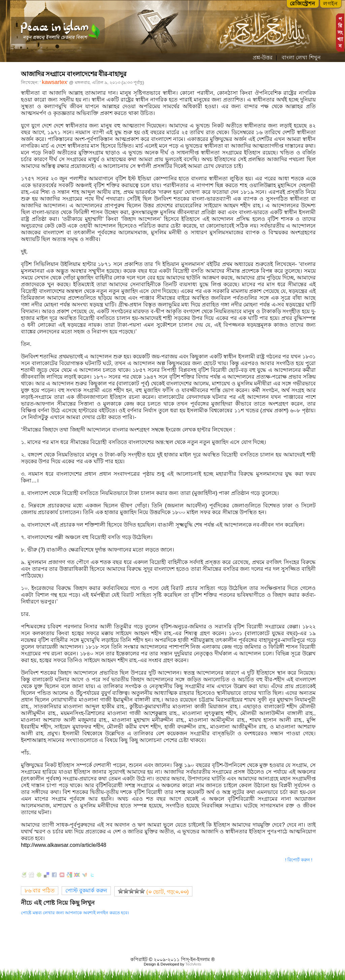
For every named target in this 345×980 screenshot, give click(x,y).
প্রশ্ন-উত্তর (263, 57)
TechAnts (193, 964)
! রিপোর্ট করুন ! (299, 860)
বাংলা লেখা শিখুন (300, 57)
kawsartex (54, 82)
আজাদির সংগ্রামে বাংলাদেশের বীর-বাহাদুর (73, 74)
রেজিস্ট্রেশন (303, 4)
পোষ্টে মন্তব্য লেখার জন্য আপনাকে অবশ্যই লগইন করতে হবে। (75, 913)
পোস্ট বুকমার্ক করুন (86, 890)
